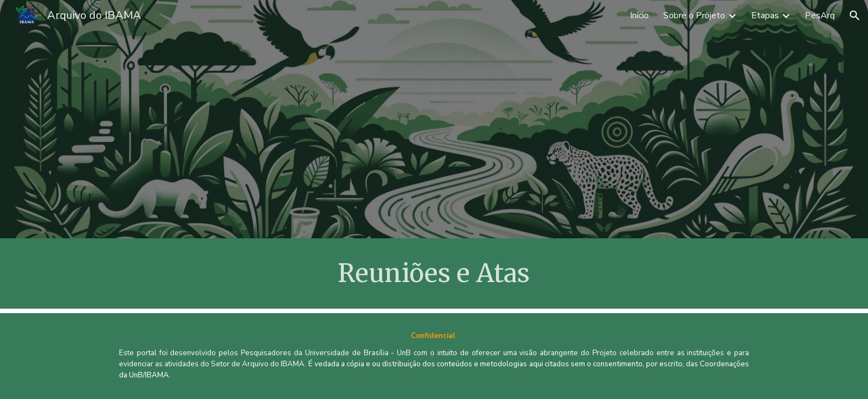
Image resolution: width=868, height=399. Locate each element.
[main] (434, 273)
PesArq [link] (820, 16)
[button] (855, 16)
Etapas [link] (765, 16)
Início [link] (639, 16)
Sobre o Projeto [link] (694, 16)
